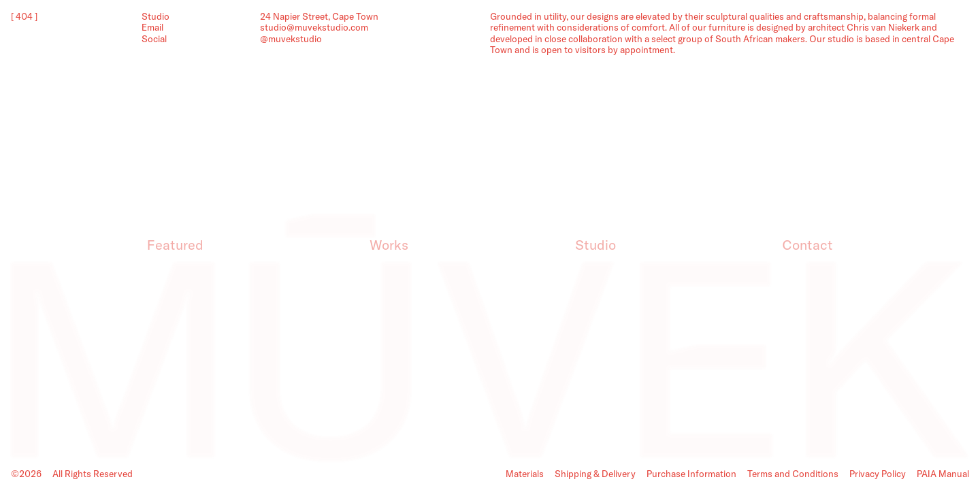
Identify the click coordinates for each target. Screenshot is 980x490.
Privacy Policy (878, 474)
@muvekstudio (291, 39)
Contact (807, 245)
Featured (175, 245)
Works (389, 245)
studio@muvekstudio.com (314, 27)
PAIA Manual (943, 474)
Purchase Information (691, 474)
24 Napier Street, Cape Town (319, 16)
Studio (595, 245)
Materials (525, 474)
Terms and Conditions (793, 474)
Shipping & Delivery (595, 474)
